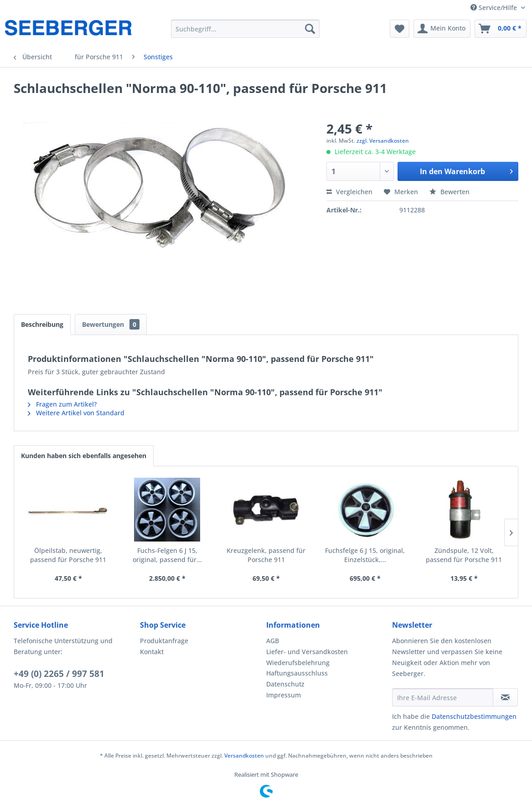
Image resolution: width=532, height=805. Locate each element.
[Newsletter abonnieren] (505, 697)
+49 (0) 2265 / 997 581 (59, 674)
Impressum (284, 695)
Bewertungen (111, 324)
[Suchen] (310, 29)
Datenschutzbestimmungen (474, 716)
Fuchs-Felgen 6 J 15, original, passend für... (167, 555)
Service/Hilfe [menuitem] (495, 8)
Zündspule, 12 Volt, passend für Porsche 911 (464, 555)
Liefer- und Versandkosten (307, 652)
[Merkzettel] (400, 29)
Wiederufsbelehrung (298, 663)
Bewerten (449, 192)
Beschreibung (42, 324)
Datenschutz (285, 684)
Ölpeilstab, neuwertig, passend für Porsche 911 (68, 555)
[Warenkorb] (501, 29)
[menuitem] (245, 29)
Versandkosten (244, 756)
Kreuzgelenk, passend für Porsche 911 (266, 555)
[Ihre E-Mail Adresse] (442, 697)
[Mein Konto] (442, 29)
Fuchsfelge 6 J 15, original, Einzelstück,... (365, 555)
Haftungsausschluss (297, 673)
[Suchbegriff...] (245, 29)
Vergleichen (349, 192)
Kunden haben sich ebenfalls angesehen (84, 456)
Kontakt (152, 652)
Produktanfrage (164, 641)
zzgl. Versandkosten (383, 141)
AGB (273, 641)
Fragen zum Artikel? (62, 404)
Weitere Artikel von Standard (76, 413)
